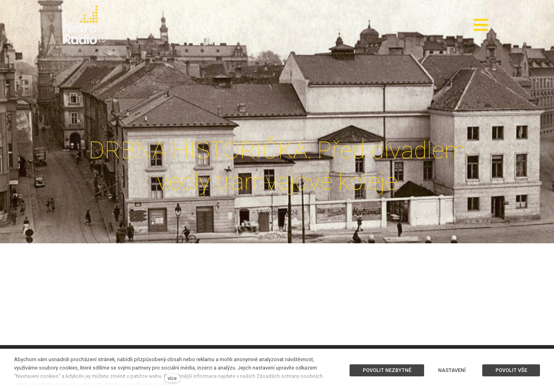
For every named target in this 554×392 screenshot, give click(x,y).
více (172, 378)
